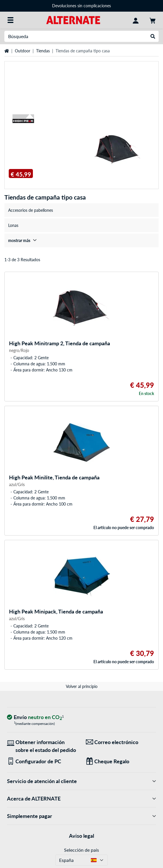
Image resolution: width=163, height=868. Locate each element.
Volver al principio (82, 686)
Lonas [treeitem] (13, 225)
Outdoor (23, 51)
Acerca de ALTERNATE (81, 799)
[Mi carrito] (153, 20)
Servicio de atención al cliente (81, 781)
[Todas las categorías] (10, 20)
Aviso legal (81, 836)
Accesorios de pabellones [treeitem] (31, 210)
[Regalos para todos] (121, 761)
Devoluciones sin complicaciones (81, 6)
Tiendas (43, 51)
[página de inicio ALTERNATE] (73, 20)
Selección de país (81, 850)
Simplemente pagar (81, 816)
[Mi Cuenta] (136, 20)
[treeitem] (81, 240)
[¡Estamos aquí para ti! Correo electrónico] (121, 742)
